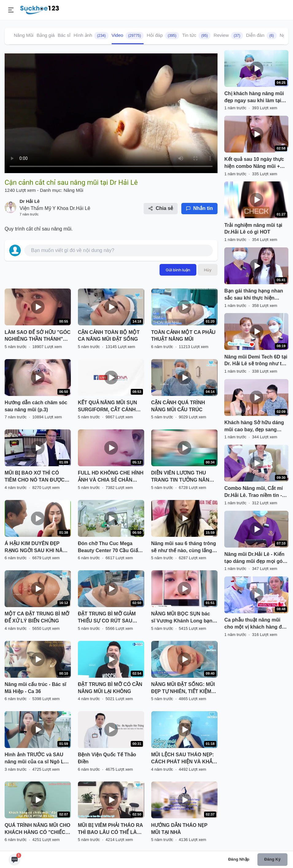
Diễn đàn (261, 36)
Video (128, 36)
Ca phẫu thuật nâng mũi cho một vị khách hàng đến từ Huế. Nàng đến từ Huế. (256, 624)
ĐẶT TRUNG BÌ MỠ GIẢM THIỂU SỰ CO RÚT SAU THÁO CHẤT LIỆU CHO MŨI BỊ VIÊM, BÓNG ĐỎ (110, 618)
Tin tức (197, 36)
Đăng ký (272, 859)
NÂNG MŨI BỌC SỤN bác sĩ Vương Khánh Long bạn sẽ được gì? (182, 618)
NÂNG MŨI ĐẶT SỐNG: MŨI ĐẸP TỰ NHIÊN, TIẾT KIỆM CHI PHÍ (183, 688)
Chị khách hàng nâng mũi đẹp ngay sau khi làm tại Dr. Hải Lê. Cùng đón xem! (255, 98)
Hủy (208, 270)
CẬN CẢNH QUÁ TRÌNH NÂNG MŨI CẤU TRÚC (178, 406)
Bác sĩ (64, 35)
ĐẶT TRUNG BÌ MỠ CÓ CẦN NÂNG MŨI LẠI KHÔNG (110, 688)
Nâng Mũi (24, 35)
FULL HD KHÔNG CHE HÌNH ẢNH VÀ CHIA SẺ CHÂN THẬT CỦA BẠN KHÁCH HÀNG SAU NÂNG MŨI (111, 477)
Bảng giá (46, 35)
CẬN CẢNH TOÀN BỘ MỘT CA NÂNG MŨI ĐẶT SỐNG (109, 336)
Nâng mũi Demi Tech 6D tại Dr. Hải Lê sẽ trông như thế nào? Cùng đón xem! (256, 361)
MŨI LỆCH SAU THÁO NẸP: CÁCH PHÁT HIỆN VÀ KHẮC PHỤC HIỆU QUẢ (184, 759)
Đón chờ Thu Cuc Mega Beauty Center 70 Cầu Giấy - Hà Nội (111, 548)
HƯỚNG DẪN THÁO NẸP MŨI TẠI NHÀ (179, 829)
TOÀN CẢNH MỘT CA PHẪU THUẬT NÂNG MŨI (183, 336)
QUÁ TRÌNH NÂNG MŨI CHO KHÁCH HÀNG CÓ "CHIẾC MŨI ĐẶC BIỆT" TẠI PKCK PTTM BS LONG (37, 829)
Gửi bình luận (178, 270)
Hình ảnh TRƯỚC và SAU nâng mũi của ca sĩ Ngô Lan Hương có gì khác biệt (37, 759)
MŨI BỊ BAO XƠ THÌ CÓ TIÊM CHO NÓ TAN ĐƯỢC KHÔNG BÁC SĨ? (35, 477)
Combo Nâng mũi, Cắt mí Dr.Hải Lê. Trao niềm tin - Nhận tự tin (253, 492)
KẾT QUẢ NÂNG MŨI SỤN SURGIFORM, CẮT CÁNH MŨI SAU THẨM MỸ (108, 407)
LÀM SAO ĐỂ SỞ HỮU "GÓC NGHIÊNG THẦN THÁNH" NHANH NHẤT (38, 336)
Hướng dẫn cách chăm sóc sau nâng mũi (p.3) (36, 406)
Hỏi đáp (163, 36)
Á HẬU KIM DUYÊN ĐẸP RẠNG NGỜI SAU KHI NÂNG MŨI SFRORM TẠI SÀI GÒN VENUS (37, 548)
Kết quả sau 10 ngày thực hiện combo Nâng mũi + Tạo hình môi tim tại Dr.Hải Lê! (255, 163)
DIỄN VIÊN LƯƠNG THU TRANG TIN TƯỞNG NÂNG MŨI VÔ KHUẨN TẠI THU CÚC (182, 477)
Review (228, 36)
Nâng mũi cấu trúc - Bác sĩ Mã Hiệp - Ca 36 (35, 688)
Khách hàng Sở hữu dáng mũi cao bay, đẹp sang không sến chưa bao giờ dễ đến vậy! (256, 427)
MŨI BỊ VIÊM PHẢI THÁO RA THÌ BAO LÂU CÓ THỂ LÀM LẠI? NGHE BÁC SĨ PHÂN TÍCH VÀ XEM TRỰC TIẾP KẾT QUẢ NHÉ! (110, 829)
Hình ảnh (91, 36)
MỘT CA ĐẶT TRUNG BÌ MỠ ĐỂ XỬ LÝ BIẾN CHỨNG (37, 617)
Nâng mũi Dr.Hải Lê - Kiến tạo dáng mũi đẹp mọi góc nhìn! (255, 558)
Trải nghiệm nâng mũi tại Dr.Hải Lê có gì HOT (253, 229)
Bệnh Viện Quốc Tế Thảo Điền (107, 758)
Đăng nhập (239, 859)
